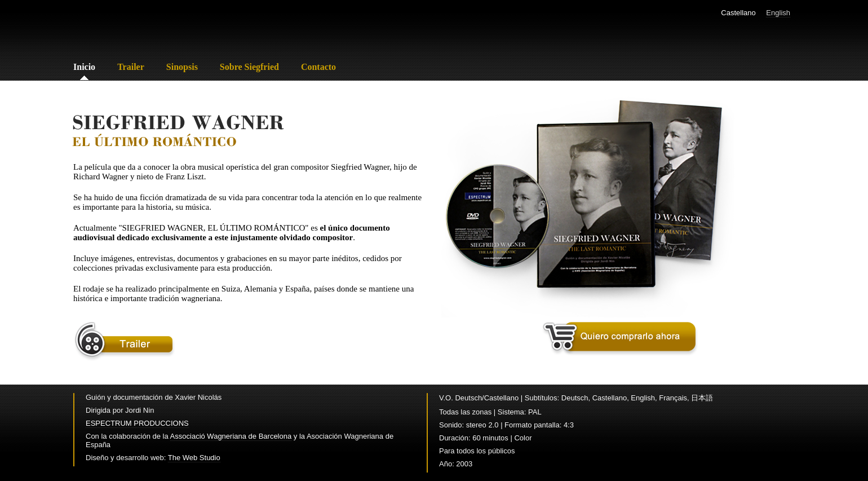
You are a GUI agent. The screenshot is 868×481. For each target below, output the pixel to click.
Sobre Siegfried (249, 67)
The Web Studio (194, 458)
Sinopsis (182, 67)
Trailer (131, 67)
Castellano (738, 13)
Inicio (84, 67)
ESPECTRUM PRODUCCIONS (137, 423)
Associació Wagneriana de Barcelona (231, 436)
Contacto (318, 67)
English (778, 13)
